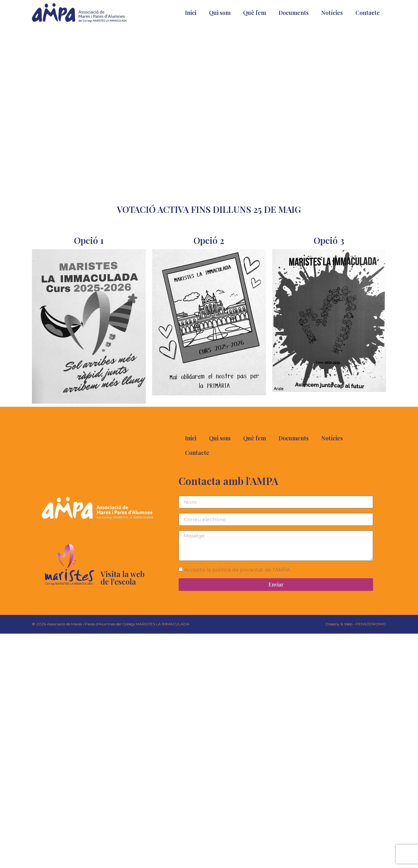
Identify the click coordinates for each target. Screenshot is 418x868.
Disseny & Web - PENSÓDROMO (356, 624)
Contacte (368, 13)
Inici (191, 13)
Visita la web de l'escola (123, 578)
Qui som (220, 13)
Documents (294, 13)
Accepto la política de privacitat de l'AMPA (237, 570)
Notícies (332, 13)
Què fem (255, 13)
